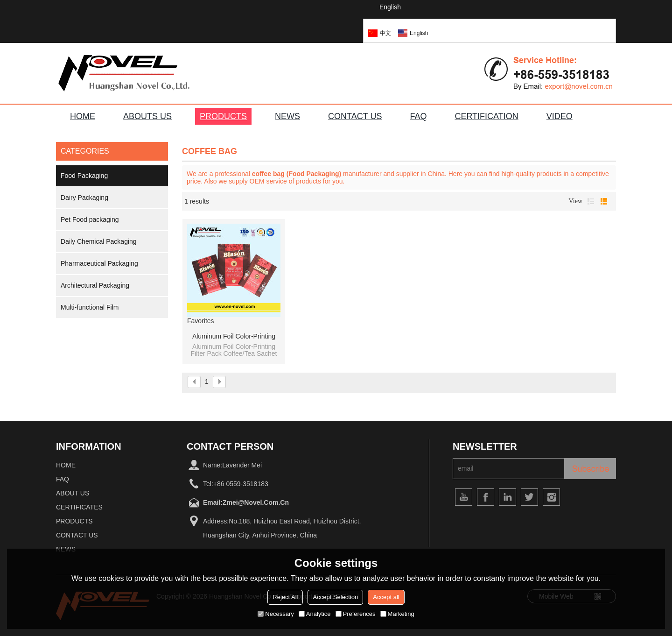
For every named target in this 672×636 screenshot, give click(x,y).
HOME (83, 116)
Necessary (276, 614)
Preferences (356, 614)
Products (74, 521)
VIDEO (560, 116)
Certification (486, 116)
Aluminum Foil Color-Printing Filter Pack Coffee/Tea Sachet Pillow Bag (234, 337)
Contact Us (77, 535)
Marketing (397, 614)
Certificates (79, 507)
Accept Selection (335, 597)
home (66, 465)
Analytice (315, 614)
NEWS (287, 116)
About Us (73, 493)
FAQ (418, 116)
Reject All (285, 597)
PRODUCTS (223, 116)
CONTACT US (355, 116)
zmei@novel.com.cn (256, 502)
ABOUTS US (147, 116)
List (591, 201)
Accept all (386, 597)
